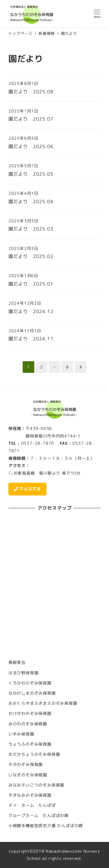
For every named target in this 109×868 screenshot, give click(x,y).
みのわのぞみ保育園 (28, 724)
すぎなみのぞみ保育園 (30, 795)
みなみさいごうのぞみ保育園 (36, 785)
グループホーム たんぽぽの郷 (39, 816)
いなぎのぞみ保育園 (28, 775)
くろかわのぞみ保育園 (30, 683)
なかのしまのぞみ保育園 (32, 693)
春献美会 (17, 662)
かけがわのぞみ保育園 (30, 713)
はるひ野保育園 (24, 673)
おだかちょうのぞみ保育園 (34, 754)
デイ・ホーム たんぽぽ (32, 805)
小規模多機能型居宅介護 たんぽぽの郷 (46, 826)
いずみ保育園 (21, 734)
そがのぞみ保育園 (26, 765)
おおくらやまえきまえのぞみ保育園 (43, 703)
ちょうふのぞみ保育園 (30, 744)
